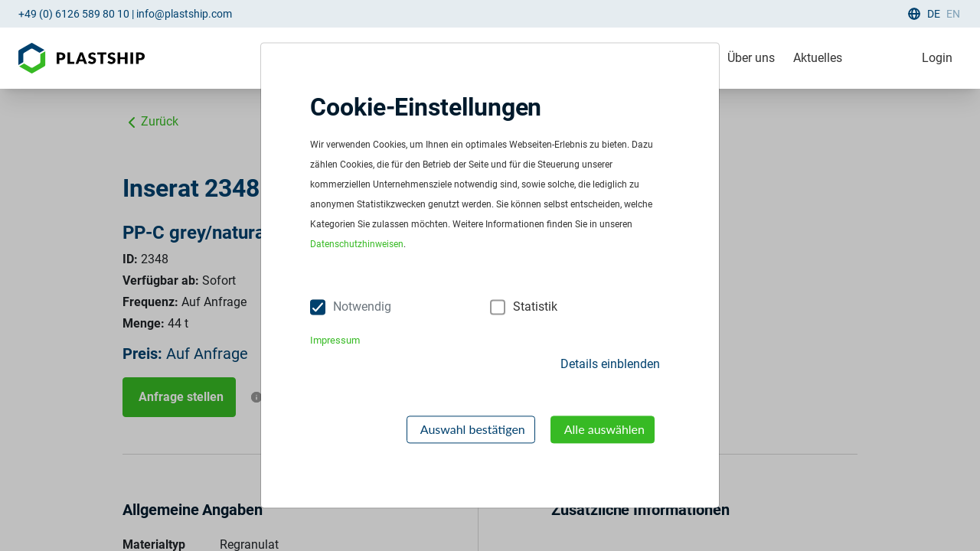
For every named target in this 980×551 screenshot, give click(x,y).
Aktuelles (818, 58)
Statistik (535, 307)
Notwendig (362, 307)
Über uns (751, 58)
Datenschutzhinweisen (357, 245)
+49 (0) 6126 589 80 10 (74, 14)
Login (937, 58)
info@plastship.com (184, 14)
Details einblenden (610, 364)
